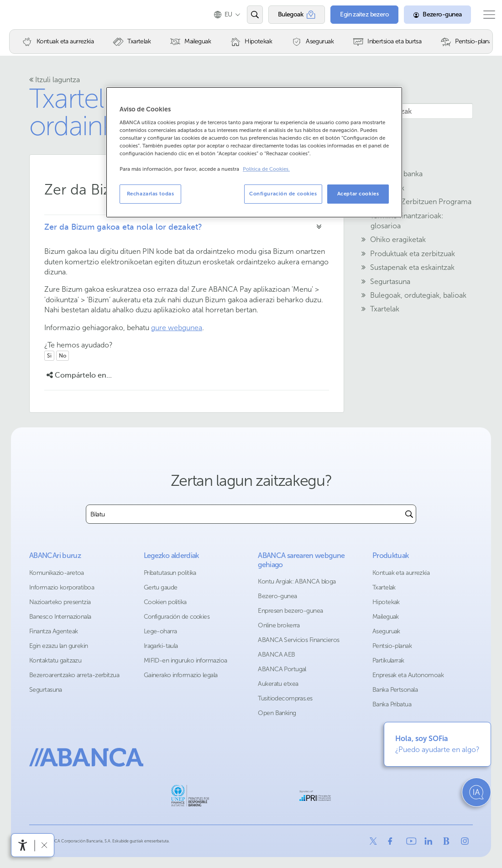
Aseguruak (386, 631)
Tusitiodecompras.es (285, 698)
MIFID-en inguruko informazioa (186, 660)
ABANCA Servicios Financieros (298, 640)
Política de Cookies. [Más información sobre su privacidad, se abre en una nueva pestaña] (266, 169)
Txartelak (384, 587)
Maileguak (386, 617)
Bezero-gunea (277, 596)
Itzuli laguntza (55, 80)
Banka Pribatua (392, 704)
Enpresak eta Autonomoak (408, 675)
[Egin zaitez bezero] (356, 15)
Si (49, 356)
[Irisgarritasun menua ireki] (23, 845)
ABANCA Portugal (282, 669)
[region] (254, 152)
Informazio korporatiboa (62, 587)
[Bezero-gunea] (429, 15)
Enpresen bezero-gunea (290, 611)
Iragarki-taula (161, 646)
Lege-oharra (160, 631)
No (63, 356)
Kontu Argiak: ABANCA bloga (297, 581)
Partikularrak (388, 660)
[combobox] (244, 514)
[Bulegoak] (288, 15)
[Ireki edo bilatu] (246, 15)
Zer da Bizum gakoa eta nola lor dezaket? (123, 227)
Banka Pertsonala (395, 690)
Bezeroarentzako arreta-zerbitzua (74, 675)
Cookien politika (165, 602)
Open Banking (277, 713)
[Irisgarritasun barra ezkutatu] (44, 845)
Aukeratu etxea (278, 684)
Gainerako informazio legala (181, 675)
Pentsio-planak (392, 646)
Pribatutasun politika (170, 573)
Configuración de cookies (177, 617)
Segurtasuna (46, 690)
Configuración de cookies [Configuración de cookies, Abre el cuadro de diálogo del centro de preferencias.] (283, 194)
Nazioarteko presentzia (60, 602)
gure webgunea (177, 328)
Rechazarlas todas (151, 194)
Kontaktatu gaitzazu (55, 660)
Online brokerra (279, 625)
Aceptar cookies (358, 194)
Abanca (23, 15)
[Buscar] (409, 514)
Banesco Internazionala (60, 617)
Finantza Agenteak (53, 631)
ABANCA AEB (276, 655)
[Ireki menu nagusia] (485, 15)
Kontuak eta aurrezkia (401, 573)
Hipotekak (386, 602)
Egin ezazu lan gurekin (59, 646)
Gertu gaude (161, 587)
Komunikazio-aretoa (57, 573)
